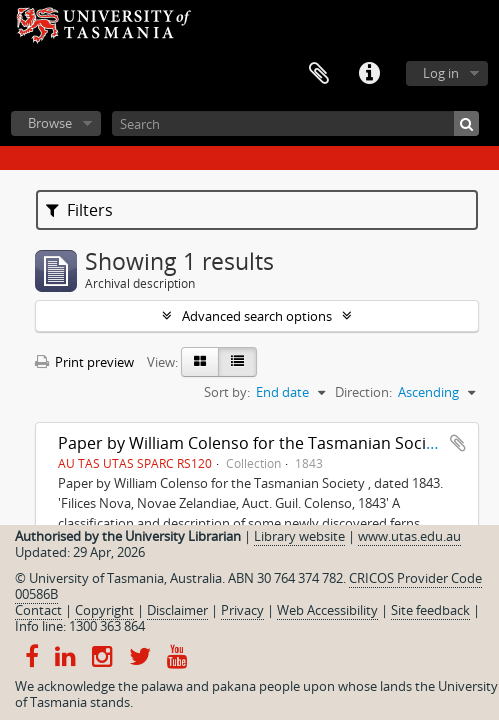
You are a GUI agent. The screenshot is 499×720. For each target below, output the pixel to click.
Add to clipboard (458, 443)
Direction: (363, 392)
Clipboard (319, 74)
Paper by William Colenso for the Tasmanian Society (253, 443)
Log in (441, 73)
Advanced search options (257, 316)
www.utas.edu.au (409, 536)
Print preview (84, 362)
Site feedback (430, 610)
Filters (79, 210)
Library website (299, 536)
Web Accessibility (327, 610)
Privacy (242, 610)
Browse (50, 123)
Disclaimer (177, 610)
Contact (38, 610)
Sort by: (227, 392)
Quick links (369, 74)
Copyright (104, 610)
